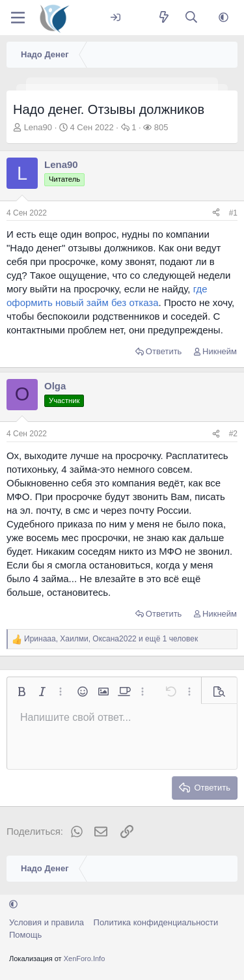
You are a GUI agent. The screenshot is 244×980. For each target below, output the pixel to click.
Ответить (164, 351)
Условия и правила (47, 922)
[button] (224, 18)
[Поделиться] (216, 213)
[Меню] (18, 18)
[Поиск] (192, 18)
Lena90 (38, 127)
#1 (233, 213)
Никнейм (220, 351)
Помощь (25, 935)
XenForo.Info (85, 959)
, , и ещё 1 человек (111, 639)
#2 (233, 434)
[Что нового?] (164, 18)
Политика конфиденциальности (156, 922)
